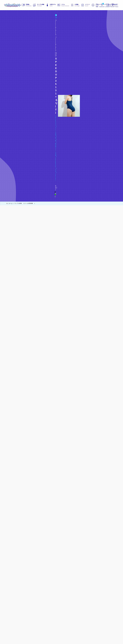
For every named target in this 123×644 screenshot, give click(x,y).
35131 (62, 26)
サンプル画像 (10, 19)
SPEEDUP (51, 26)
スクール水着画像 (20, 19)
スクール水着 (20, 26)
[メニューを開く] (105, 5)
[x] (86, 33)
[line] (88, 33)
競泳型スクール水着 (39, 26)
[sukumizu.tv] (15, 5)
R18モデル (11, 26)
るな (57, 26)
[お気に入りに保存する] (10, 33)
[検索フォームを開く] (95, 5)
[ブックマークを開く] (100, 5)
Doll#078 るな (13, 29)
